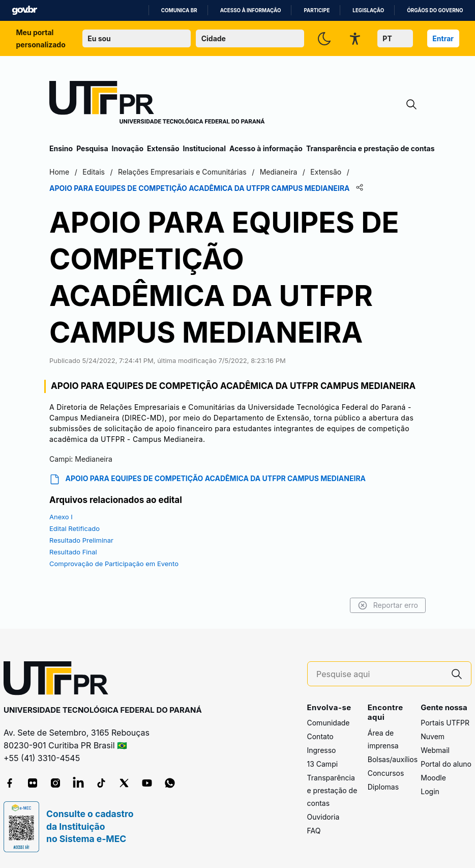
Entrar (443, 38)
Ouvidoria (323, 817)
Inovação (128, 148)
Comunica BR (179, 10)
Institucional (204, 148)
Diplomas (383, 787)
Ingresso (322, 750)
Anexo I (61, 517)
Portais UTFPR (445, 723)
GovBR (24, 10)
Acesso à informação (251, 10)
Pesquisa (92, 148)
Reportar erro (388, 605)
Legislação (368, 10)
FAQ (314, 831)
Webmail (435, 750)
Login (430, 791)
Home (59, 172)
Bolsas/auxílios (393, 759)
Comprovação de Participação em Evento (114, 564)
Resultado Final (73, 552)
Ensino (61, 148)
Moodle (433, 778)
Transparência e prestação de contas (370, 148)
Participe (317, 10)
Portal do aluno (446, 764)
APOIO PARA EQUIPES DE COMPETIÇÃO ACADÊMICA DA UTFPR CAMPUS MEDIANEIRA (207, 479)
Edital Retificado (75, 528)
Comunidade (329, 723)
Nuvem (433, 736)
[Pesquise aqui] (379, 674)
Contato (320, 736)
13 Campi (323, 764)
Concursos (386, 773)
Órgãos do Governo (435, 10)
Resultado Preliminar (81, 540)
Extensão (163, 148)
